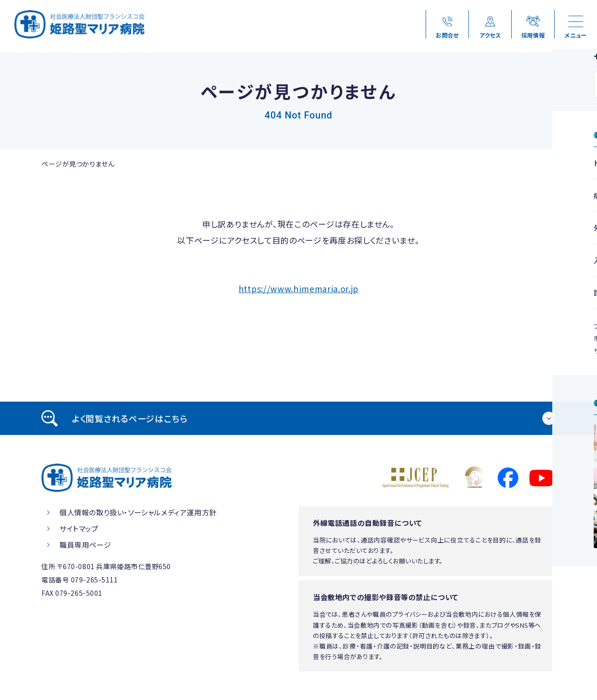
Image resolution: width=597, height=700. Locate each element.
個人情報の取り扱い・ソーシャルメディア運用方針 (138, 512)
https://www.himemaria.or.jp (298, 289)
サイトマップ (79, 528)
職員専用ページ (85, 545)
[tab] (298, 418)
